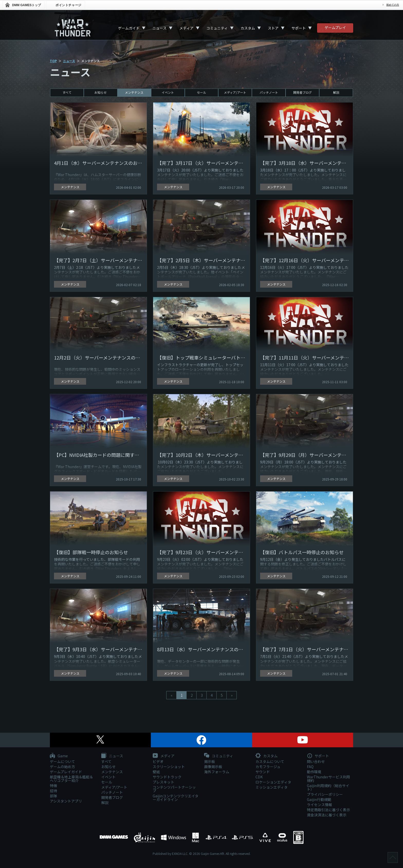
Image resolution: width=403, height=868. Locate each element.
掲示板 (209, 761)
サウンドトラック (167, 777)
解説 (336, 92)
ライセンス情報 (319, 805)
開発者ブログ (303, 92)
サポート (299, 28)
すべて (67, 92)
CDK (259, 777)
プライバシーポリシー (325, 794)
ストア (273, 28)
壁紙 (156, 772)
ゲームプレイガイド (66, 772)
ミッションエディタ (272, 787)
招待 (53, 791)
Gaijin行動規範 (319, 799)
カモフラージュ (268, 767)
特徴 (53, 786)
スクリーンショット (169, 767)
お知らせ (100, 92)
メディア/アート (235, 92)
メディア (186, 28)
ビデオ (158, 761)
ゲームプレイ (335, 27)
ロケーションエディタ (273, 782)
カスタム (248, 28)
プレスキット (163, 782)
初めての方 (393, 5)
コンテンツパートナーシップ (174, 789)
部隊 (53, 796)
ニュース (159, 28)
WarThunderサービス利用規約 (328, 779)
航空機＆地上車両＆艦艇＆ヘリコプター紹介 (71, 779)
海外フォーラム (217, 772)
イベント (168, 92)
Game (59, 756)
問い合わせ (316, 761)
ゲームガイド (129, 28)
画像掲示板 (213, 767)
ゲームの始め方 (62, 767)
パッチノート (269, 92)
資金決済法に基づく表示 (327, 815)
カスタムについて (270, 761)
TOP (53, 61)
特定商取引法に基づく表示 (328, 810)
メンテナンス (134, 92)
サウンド (263, 772)
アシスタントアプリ (66, 801)
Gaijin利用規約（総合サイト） (328, 787)
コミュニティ (217, 28)
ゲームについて (62, 761)
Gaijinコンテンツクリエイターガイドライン (176, 798)
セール (201, 92)
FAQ (310, 767)
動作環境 (314, 772)
